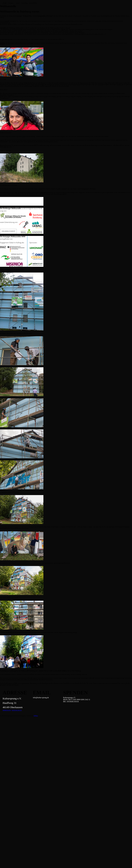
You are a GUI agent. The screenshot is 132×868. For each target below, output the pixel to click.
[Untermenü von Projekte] (14, 3)
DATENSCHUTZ (17, 710)
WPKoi (36, 716)
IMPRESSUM (7, 710)
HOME (5, 3)
